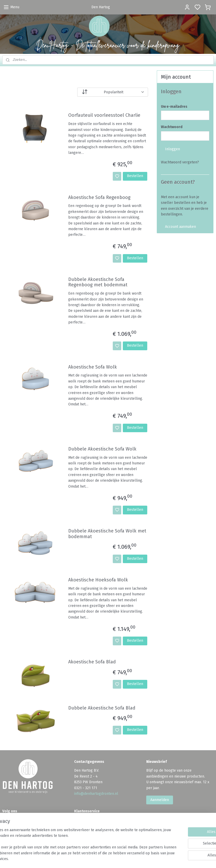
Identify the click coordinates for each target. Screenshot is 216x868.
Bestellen (135, 176)
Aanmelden (160, 800)
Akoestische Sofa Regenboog (99, 197)
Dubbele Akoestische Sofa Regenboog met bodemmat (98, 282)
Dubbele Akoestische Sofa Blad (102, 708)
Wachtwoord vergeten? (180, 162)
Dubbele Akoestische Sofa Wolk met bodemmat (107, 534)
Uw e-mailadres (174, 107)
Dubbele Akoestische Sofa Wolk (102, 449)
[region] (74, 842)
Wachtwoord (172, 127)
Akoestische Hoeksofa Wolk (98, 580)
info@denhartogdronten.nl (96, 794)
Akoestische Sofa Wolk (93, 367)
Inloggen (172, 149)
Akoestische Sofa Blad (92, 662)
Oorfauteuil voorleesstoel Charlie (104, 115)
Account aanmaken (180, 227)
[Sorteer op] (113, 92)
